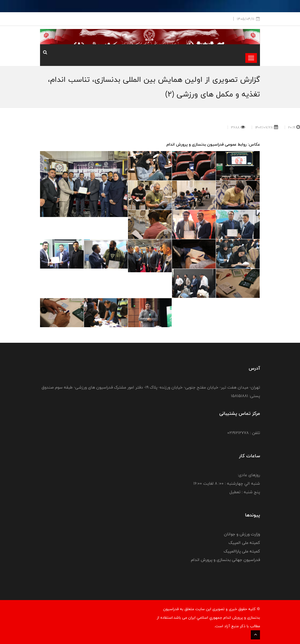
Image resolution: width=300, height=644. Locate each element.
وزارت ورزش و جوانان (242, 534)
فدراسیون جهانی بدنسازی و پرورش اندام (225, 560)
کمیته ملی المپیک (244, 543)
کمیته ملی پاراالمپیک (242, 551)
